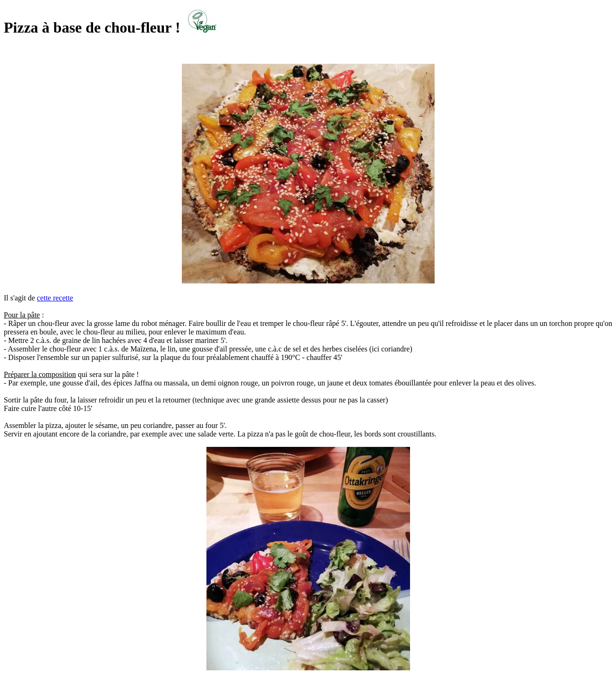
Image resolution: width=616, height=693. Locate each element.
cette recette (55, 298)
